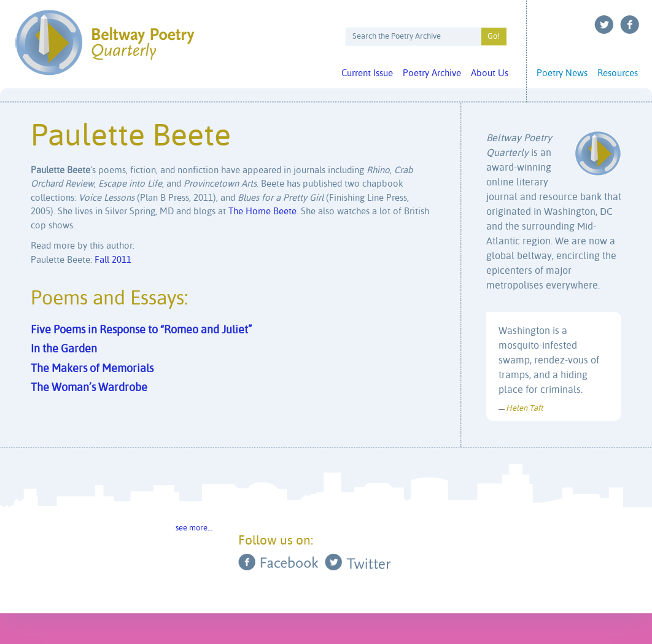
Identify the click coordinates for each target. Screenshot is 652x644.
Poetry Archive (432, 73)
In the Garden (64, 349)
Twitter (604, 25)
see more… (194, 528)
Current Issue (367, 73)
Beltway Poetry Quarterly (105, 43)
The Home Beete (262, 211)
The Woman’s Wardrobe (89, 388)
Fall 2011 (113, 260)
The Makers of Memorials (92, 369)
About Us (490, 73)
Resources (618, 73)
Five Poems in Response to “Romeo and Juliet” (141, 330)
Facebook (630, 25)
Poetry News (562, 73)
